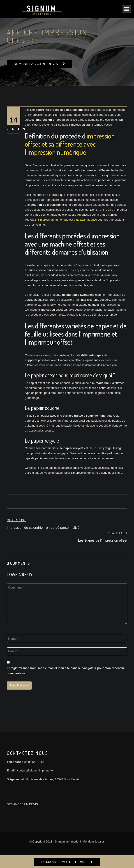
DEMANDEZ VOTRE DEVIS (36, 64)
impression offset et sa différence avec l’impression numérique (70, 144)
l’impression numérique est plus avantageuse (67, 220)
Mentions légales (94, 841)
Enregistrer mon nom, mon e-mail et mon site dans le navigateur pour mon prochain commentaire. (65, 671)
